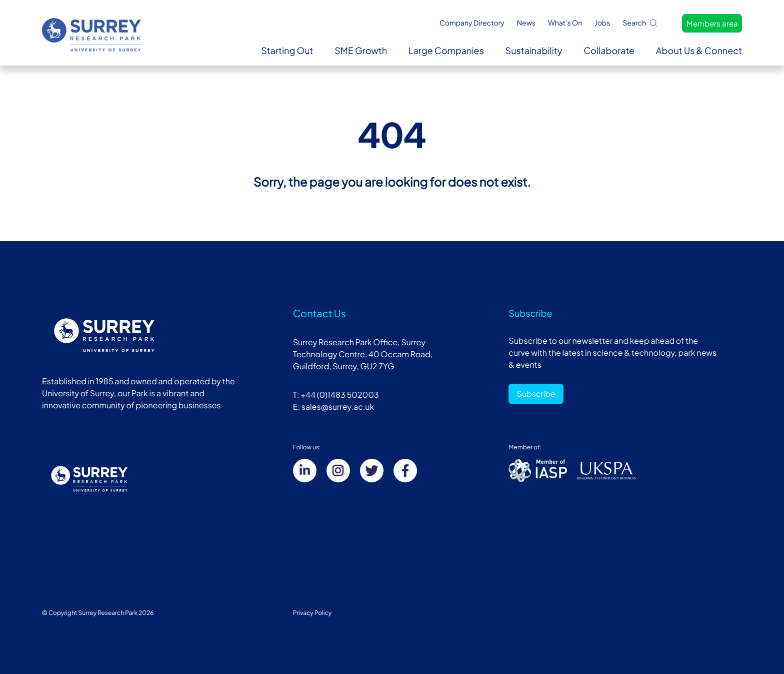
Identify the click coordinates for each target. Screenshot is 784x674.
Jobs (602, 23)
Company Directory (472, 23)
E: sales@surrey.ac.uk (334, 407)
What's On (565, 23)
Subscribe (536, 394)
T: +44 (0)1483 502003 (336, 395)
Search (640, 23)
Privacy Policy (312, 613)
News (526, 23)
